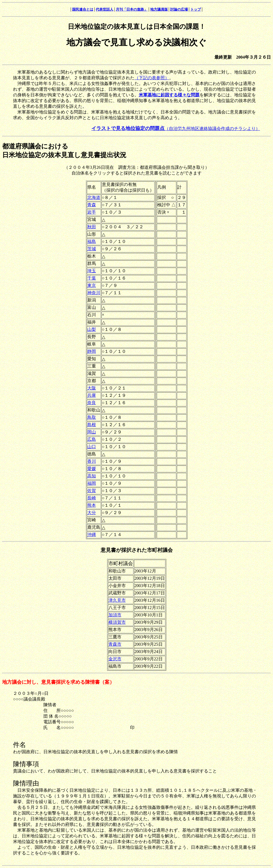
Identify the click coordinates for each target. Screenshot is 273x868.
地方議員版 (159, 9)
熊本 (92, 505)
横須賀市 (117, 622)
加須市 (115, 615)
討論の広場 (179, 9)
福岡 (92, 483)
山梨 (92, 329)
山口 (92, 447)
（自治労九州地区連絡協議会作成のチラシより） (176, 129)
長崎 (92, 498)
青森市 (115, 644)
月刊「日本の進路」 (132, 9)
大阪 (92, 388)
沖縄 (92, 535)
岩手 (92, 212)
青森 (92, 205)
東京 (92, 285)
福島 (92, 241)
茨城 (92, 249)
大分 (92, 513)
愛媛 (92, 469)
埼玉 (92, 271)
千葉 (92, 278)
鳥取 (92, 417)
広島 (92, 439)
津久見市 (117, 600)
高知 (92, 476)
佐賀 (92, 491)
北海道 (94, 197)
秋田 (92, 227)
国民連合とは (83, 9)
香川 (92, 461)
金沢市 (115, 659)
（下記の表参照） (152, 78)
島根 (92, 425)
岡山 (92, 432)
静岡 (92, 351)
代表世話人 (105, 9)
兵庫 (92, 395)
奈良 (92, 403)
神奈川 (94, 293)
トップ (196, 9)
